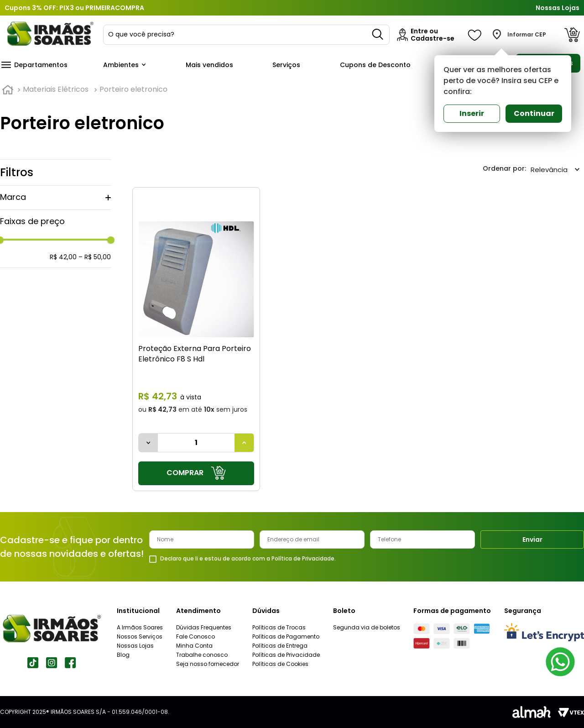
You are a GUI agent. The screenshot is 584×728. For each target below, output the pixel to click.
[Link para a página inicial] (8, 90)
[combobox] (246, 35)
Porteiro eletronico (133, 89)
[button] (55, 198)
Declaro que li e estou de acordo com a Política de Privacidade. (248, 559)
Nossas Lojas (558, 8)
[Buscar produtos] (378, 35)
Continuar (534, 113)
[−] (148, 443)
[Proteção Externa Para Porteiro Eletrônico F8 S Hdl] (196, 339)
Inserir (472, 113)
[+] (244, 443)
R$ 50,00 (95, 257)
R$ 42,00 (63, 257)
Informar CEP (527, 35)
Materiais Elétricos (56, 89)
